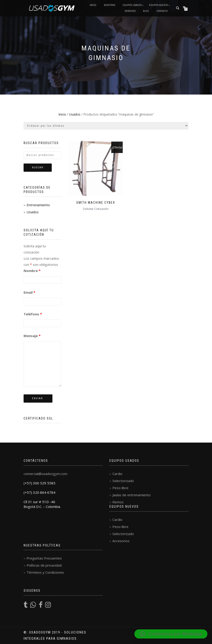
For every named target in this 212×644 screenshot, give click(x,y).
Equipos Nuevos (158, 5)
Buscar (38, 168)
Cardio (117, 474)
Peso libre (120, 488)
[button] (171, 634)
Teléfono (33, 314)
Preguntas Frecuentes (44, 558)
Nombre (32, 271)
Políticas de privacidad (44, 565)
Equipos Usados (132, 5)
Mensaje (32, 336)
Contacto (162, 11)
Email (29, 292)
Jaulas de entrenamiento (132, 495)
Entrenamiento (38, 205)
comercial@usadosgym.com (45, 474)
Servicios (130, 11)
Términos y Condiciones (45, 572)
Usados (75, 114)
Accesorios (121, 541)
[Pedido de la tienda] (106, 126)
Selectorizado (123, 481)
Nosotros (110, 5)
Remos (118, 502)
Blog (146, 11)
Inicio (93, 5)
